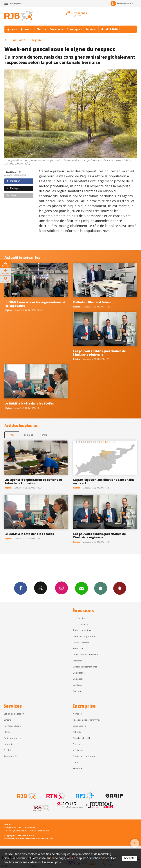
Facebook (21, 588)
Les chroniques (80, 624)
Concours (77, 691)
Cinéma (8, 720)
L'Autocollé (78, 679)
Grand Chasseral (81, 642)
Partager (13, 181)
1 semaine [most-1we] (28, 435)
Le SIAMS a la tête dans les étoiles (29, 403)
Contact (76, 762)
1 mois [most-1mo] (44, 435)
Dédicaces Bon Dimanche (85, 655)
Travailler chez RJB (82, 738)
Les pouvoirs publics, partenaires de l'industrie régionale (100, 353)
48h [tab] (12, 435)
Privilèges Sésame (13, 726)
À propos (77, 714)
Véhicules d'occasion (14, 714)
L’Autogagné (79, 673)
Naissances (78, 661)
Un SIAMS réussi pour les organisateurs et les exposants (35, 304)
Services (91, 29)
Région (36, 40)
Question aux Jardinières (85, 667)
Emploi (7, 750)
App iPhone (101, 588)
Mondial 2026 (109, 29)
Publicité (77, 732)
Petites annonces (12, 738)
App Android (120, 588)
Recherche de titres (83, 630)
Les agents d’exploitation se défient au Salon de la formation (33, 481)
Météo (7, 732)
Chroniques (74, 29)
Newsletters (82, 588)
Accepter (130, 858)
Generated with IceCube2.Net (39, 838)
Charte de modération (84, 756)
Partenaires (78, 744)
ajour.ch (12, 29)
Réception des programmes (86, 720)
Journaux (27, 29)
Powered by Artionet (14, 838)
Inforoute (9, 744)
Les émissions (79, 618)
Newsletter (78, 768)
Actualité (19, 40)
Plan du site (44, 831)
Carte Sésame (79, 726)
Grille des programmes (84, 636)
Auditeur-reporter (122, 3)
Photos (41, 29)
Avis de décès (10, 756)
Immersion (78, 648)
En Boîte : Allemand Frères (92, 302)
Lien (11, 195)
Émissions (56, 29)
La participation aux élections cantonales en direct (104, 481)
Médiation (78, 750)
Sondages (77, 685)
